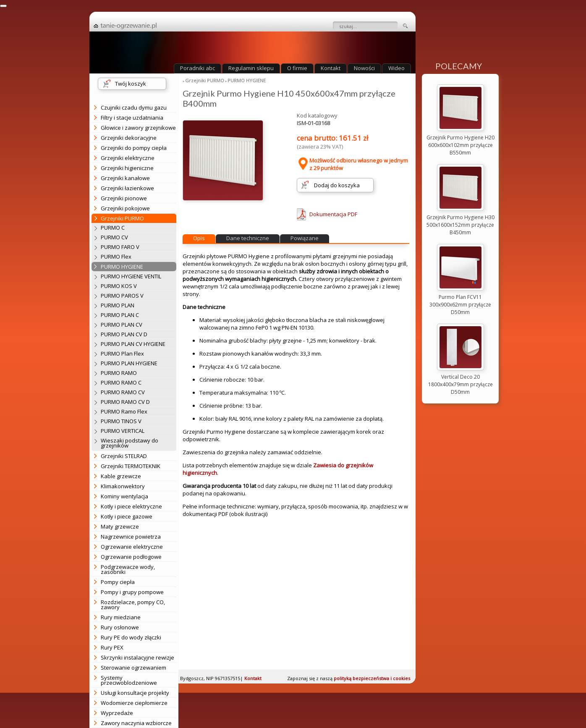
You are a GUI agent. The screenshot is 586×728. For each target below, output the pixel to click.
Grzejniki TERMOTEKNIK (131, 466)
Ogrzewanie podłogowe (131, 557)
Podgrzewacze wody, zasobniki (128, 569)
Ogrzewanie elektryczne (132, 547)
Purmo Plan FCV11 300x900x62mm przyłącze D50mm (460, 305)
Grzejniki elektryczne (128, 158)
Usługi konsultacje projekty (135, 693)
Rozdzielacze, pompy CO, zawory (133, 605)
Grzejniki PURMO (205, 80)
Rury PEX (112, 647)
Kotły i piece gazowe (127, 516)
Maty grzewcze (120, 526)
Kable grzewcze (121, 476)
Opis (199, 238)
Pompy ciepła (118, 582)
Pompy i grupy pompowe (132, 592)
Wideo (396, 68)
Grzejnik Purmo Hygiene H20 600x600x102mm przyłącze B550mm (460, 145)
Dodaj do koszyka (337, 185)
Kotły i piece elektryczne (131, 506)
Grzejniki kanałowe (125, 178)
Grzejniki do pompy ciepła (134, 148)
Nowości (364, 68)
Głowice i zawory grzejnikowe (138, 128)
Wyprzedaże (117, 713)
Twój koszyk (131, 84)
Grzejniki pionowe (124, 198)
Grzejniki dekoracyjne (129, 138)
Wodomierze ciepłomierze (134, 703)
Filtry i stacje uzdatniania (132, 118)
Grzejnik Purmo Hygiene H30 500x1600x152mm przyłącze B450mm (460, 225)
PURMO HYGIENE (247, 80)
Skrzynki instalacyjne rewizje (137, 657)
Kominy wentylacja (124, 496)
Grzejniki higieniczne (127, 168)
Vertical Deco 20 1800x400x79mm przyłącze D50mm (460, 384)
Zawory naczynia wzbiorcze (136, 723)
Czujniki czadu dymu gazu (134, 107)
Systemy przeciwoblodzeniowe (129, 680)
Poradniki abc (198, 68)
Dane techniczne (248, 238)
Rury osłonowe (120, 627)
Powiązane (305, 238)
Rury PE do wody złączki (131, 637)
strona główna (125, 26)
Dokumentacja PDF (333, 214)
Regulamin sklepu (251, 68)
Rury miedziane (121, 617)
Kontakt (331, 68)
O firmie (297, 68)
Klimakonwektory (123, 486)
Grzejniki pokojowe (125, 208)
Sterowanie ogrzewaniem (133, 668)
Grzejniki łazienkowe (127, 188)
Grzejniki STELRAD (124, 456)
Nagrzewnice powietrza (131, 537)
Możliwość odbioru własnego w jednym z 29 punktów (352, 164)
